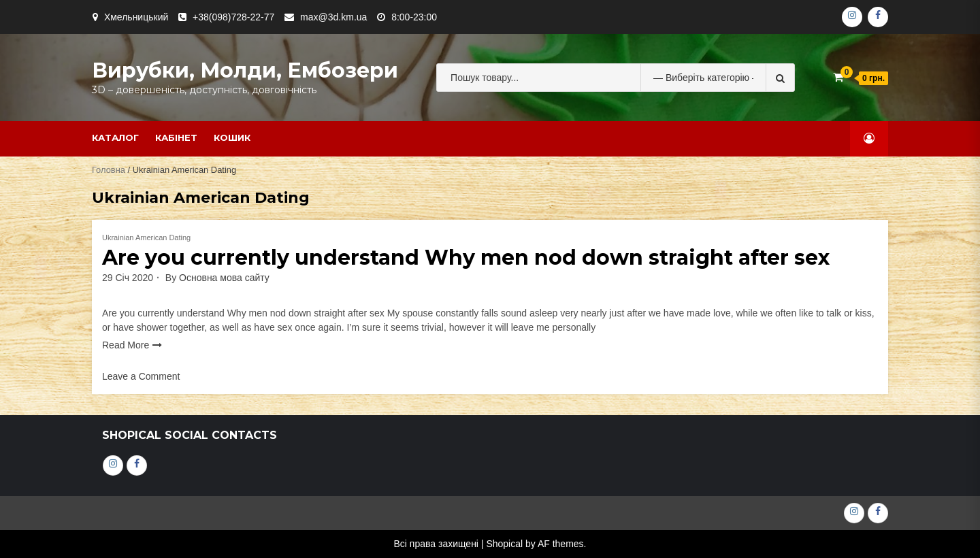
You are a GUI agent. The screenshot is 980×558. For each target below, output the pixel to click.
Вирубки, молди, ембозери (245, 70)
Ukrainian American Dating (146, 237)
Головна (109, 170)
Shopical (504, 544)
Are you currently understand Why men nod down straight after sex (466, 258)
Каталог (115, 137)
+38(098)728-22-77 (233, 17)
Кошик (232, 137)
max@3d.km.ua (333, 17)
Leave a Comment (141, 376)
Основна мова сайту (224, 278)
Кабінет (176, 137)
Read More (126, 345)
